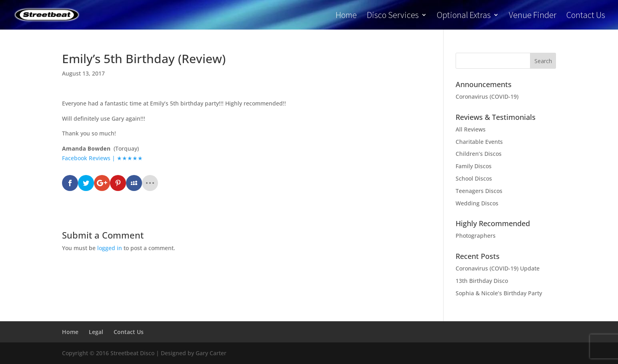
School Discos (474, 178)
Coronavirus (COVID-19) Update (498, 268)
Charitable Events (479, 142)
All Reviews (471, 129)
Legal (96, 332)
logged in (110, 248)
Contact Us (586, 16)
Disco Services (393, 16)
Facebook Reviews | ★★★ (97, 158)
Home (346, 16)
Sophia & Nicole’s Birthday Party (499, 293)
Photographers (476, 236)
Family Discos (474, 166)
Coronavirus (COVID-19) (487, 96)
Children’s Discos (479, 154)
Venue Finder (533, 16)
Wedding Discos (477, 203)
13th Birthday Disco (482, 281)
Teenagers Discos (479, 191)
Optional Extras (464, 16)
